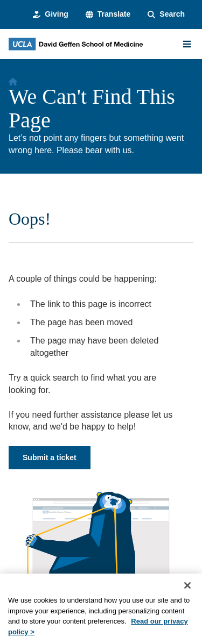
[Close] (187, 597)
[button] (108, 15)
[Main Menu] (187, 44)
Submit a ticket (50, 457)
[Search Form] (166, 15)
